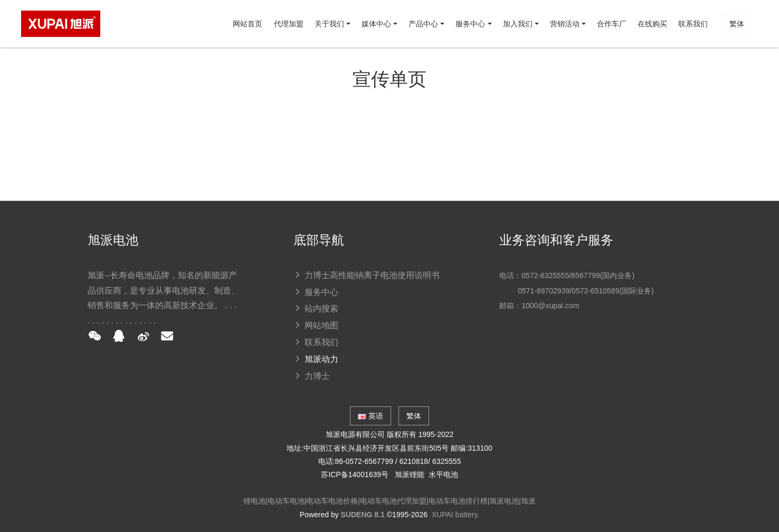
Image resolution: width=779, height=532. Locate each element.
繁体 (47, 119)
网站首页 (51, 71)
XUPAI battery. (456, 515)
